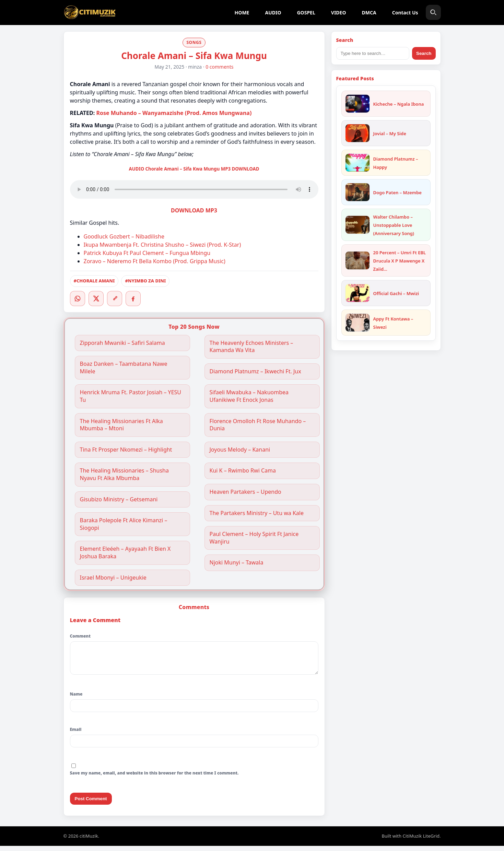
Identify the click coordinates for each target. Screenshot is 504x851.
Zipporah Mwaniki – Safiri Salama (122, 343)
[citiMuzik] (90, 12)
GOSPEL (306, 13)
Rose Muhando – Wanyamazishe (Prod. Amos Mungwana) (174, 113)
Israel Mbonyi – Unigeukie (113, 578)
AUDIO (273, 13)
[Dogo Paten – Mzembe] (358, 192)
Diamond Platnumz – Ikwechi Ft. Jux (255, 371)
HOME (242, 13)
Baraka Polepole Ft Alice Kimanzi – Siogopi (124, 524)
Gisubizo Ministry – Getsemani (119, 499)
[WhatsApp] (78, 299)
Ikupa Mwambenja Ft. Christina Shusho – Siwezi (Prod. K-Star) (162, 245)
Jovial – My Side (390, 133)
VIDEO (339, 13)
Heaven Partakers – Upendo (245, 492)
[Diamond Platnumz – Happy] (358, 163)
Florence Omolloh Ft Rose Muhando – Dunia (258, 425)
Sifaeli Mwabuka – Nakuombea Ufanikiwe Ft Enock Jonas (249, 396)
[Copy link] (115, 299)
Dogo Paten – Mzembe (397, 193)
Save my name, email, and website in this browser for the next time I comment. (154, 778)
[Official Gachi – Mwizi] (358, 293)
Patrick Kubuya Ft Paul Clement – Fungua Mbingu (147, 253)
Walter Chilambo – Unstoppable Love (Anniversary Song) (394, 225)
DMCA (369, 13)
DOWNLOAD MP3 (194, 210)
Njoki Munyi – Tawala (237, 563)
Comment (80, 636)
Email (76, 735)
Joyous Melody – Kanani (240, 450)
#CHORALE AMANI (94, 281)
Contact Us (405, 13)
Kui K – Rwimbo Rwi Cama (243, 471)
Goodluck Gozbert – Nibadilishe (124, 236)
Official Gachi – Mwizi (396, 293)
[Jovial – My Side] (358, 133)
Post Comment (91, 804)
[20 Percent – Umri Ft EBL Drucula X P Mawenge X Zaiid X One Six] (358, 260)
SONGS (194, 42)
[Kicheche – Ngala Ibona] (358, 104)
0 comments (219, 67)
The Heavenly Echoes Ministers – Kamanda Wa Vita (251, 347)
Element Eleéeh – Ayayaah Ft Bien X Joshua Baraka (125, 553)
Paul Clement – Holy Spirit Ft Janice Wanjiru (254, 538)
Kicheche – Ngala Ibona (399, 104)
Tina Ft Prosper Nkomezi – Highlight (126, 450)
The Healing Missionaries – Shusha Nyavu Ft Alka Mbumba (124, 474)
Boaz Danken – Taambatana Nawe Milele (124, 368)
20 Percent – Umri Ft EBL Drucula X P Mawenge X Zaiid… (400, 261)
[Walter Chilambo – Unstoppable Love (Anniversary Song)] (358, 225)
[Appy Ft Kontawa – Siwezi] (358, 323)
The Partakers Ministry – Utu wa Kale (257, 513)
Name (76, 699)
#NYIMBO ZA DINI (145, 281)
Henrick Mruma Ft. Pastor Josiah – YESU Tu (131, 396)
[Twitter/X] (96, 299)
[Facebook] (133, 299)
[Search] (433, 12)
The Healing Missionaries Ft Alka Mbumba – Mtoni (121, 425)
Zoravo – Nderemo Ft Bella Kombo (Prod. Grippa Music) (155, 261)
